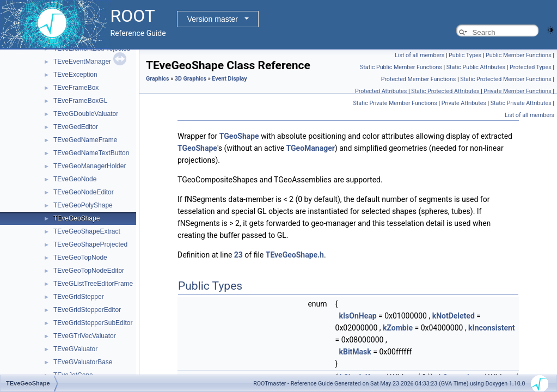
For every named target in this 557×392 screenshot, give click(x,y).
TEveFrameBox (76, 88)
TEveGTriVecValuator (85, 336)
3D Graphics (191, 79)
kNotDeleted (454, 316)
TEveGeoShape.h (295, 255)
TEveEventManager (82, 62)
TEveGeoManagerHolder (90, 166)
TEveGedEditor (76, 127)
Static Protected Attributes (445, 91)
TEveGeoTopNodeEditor (89, 271)
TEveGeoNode (75, 179)
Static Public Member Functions (401, 67)
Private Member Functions (517, 91)
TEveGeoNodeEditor (84, 192)
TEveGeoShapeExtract (87, 231)
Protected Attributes (381, 91)
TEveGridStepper (79, 297)
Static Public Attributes (476, 67)
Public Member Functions (519, 55)
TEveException (75, 75)
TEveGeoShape (76, 218)
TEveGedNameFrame (85, 140)
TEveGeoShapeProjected (90, 244)
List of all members (420, 55)
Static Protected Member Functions (506, 79)
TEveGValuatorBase (83, 362)
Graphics (158, 79)
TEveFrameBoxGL (80, 101)
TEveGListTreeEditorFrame (93, 284)
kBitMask (355, 352)
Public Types (465, 55)
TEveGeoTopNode (80, 258)
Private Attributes (464, 103)
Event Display (229, 79)
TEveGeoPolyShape (83, 205)
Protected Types (531, 67)
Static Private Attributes (521, 103)
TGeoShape (239, 136)
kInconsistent (491, 328)
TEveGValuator (75, 349)
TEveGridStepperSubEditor (93, 323)
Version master (213, 19)
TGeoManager (311, 148)
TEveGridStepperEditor (87, 310)
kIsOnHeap (357, 316)
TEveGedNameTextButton (91, 153)
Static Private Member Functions (395, 103)
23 (238, 255)
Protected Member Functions (419, 79)
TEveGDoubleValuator (86, 114)
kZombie (398, 328)
